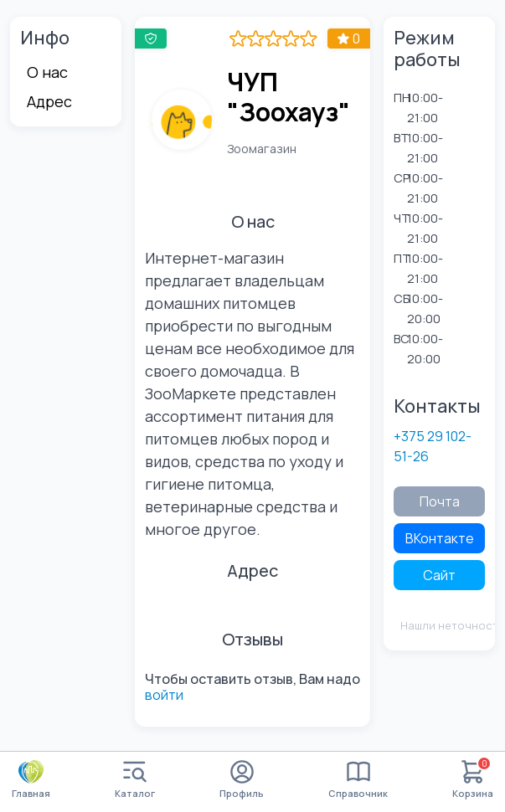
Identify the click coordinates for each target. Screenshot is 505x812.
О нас (47, 72)
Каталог (135, 780)
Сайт (439, 575)
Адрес (49, 101)
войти (164, 695)
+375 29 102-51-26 (433, 446)
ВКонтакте (440, 538)
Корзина (473, 780)
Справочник (358, 780)
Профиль (242, 780)
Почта (440, 501)
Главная (31, 779)
